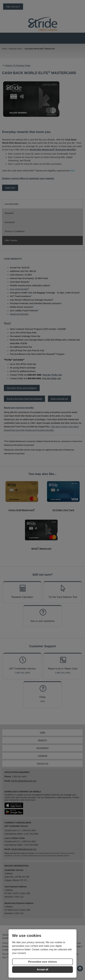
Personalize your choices (42, 962)
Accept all (42, 969)
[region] (42, 953)
